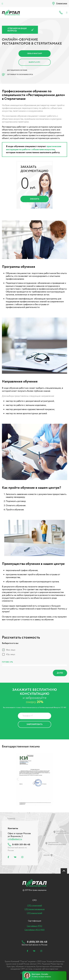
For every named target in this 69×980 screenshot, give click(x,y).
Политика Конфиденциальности (33, 731)
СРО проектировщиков (35, 909)
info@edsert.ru (15, 839)
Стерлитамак (62, 3)
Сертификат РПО (34, 926)
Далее (60, 673)
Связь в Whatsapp (35, 54)
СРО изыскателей (34, 913)
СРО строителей (35, 906)
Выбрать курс (34, 62)
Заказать (35, 199)
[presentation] (18, 779)
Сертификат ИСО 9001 (35, 930)
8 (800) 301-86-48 (61, 13)
